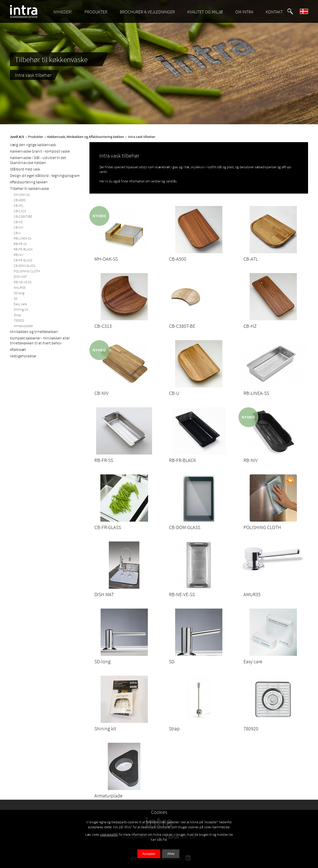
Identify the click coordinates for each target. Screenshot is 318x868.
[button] (290, 11)
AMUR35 (20, 288)
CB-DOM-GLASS (24, 266)
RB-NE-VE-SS (23, 282)
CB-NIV (19, 227)
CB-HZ (18, 222)
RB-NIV (19, 255)
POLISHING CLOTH (27, 271)
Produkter (36, 137)
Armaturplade (23, 326)
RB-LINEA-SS (22, 238)
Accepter (149, 854)
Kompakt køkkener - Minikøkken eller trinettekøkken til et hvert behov (40, 340)
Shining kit (21, 309)
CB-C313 (20, 211)
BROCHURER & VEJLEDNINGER (147, 12)
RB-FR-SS (20, 244)
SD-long (19, 293)
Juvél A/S (17, 137)
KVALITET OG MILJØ (205, 12)
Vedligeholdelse (23, 356)
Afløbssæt (18, 349)
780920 (19, 320)
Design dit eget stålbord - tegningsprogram (45, 175)
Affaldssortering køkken (29, 182)
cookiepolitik (109, 834)
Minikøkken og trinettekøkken (34, 331)
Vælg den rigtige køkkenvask (33, 145)
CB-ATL (19, 206)
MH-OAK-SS (22, 195)
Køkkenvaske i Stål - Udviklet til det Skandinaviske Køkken (38, 160)
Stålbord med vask (25, 169)
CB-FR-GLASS (23, 260)
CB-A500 (20, 200)
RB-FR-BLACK (23, 249)
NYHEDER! (63, 12)
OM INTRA (244, 12)
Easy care (20, 304)
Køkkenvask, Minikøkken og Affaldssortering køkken (86, 137)
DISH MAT (20, 277)
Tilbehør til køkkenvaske (29, 188)
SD (16, 298)
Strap (17, 315)
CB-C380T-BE (23, 216)
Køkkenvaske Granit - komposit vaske (40, 151)
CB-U (17, 233)
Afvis (171, 854)
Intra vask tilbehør (142, 137)
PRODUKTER (96, 12)
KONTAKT (274, 12)
